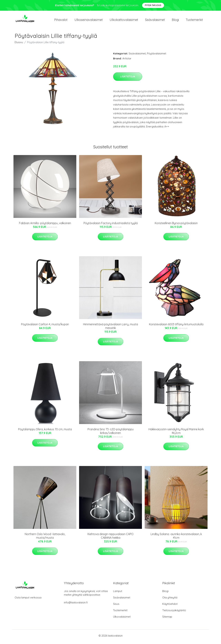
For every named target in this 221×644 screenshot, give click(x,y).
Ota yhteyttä (170, 600)
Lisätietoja (128, 79)
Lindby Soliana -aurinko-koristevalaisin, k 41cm (176, 538)
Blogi (175, 21)
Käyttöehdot (170, 606)
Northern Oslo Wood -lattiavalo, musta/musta (45, 538)
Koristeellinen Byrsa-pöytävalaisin (176, 225)
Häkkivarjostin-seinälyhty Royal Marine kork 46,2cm (176, 433)
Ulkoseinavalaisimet (89, 21)
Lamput (118, 593)
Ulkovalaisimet (122, 619)
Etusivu (19, 45)
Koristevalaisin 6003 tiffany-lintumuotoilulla (176, 327)
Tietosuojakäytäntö (174, 613)
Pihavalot (61, 21)
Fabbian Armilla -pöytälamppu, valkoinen (45, 225)
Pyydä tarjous (153, 5)
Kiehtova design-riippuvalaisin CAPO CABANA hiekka (110, 538)
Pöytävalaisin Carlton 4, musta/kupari (45, 327)
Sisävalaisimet (155, 21)
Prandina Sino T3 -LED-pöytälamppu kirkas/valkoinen (111, 433)
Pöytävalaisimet (157, 56)
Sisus (116, 606)
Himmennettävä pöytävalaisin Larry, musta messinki (110, 328)
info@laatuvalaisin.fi (76, 605)
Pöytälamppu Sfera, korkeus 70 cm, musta (45, 432)
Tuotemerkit (194, 21)
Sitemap (167, 619)
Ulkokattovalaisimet (124, 21)
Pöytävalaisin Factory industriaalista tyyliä (111, 225)
